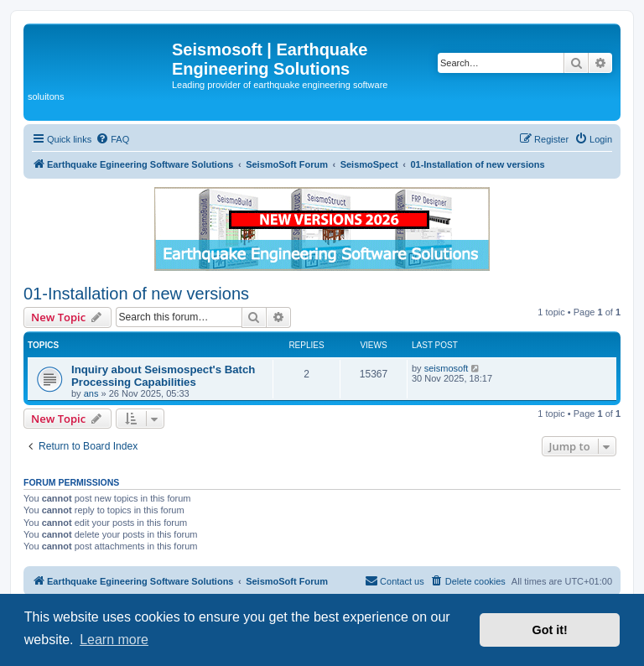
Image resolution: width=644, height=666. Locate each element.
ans (91, 393)
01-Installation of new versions (136, 294)
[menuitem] (112, 139)
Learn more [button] (114, 640)
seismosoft (447, 368)
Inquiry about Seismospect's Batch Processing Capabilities (163, 376)
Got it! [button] (550, 630)
